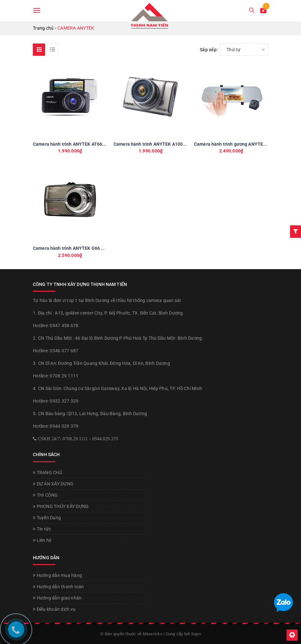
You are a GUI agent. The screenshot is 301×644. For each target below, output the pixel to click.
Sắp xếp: (209, 50)
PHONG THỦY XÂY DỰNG (61, 506)
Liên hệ (42, 540)
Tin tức (42, 529)
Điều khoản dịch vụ (54, 609)
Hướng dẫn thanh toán (58, 587)
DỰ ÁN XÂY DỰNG (53, 484)
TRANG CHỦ (48, 473)
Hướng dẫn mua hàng (57, 575)
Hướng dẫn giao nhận (57, 598)
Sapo (196, 634)
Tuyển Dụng (47, 518)
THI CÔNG (45, 495)
